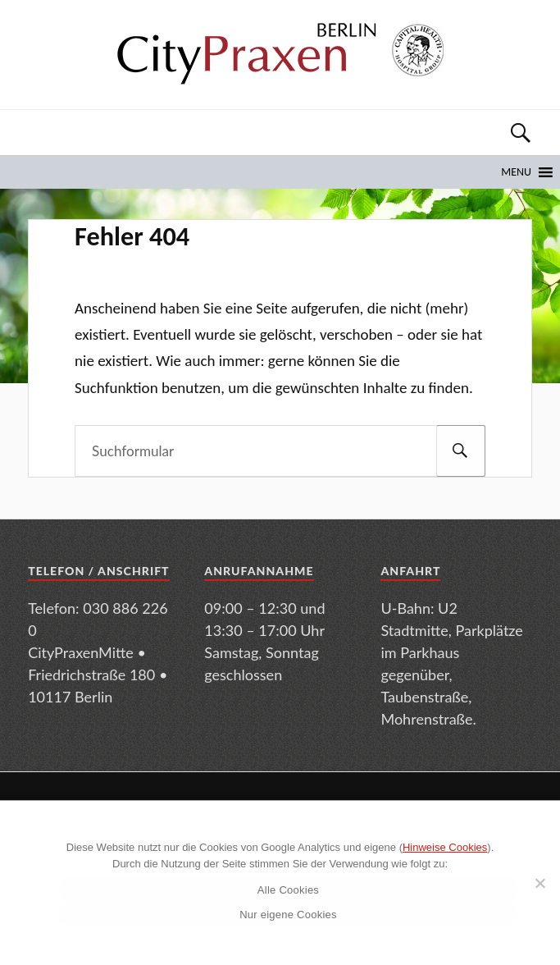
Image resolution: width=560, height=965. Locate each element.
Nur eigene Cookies (288, 915)
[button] (516, 172)
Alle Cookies (288, 890)
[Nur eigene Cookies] (540, 883)
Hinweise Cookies (445, 847)
